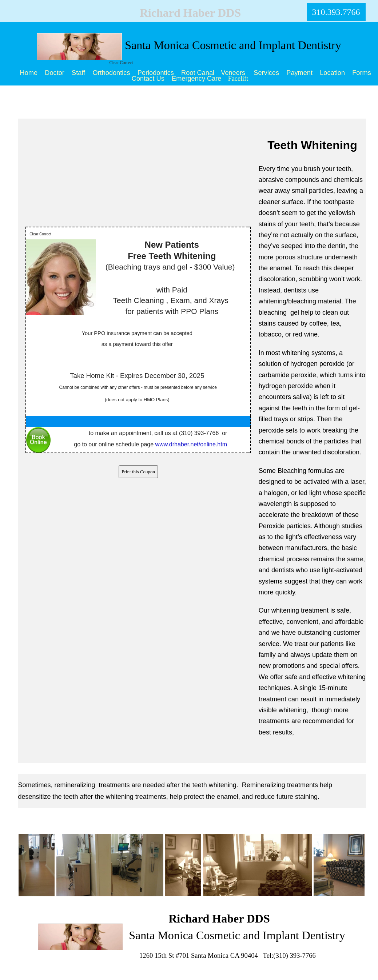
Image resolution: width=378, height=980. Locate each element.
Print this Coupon (138, 472)
